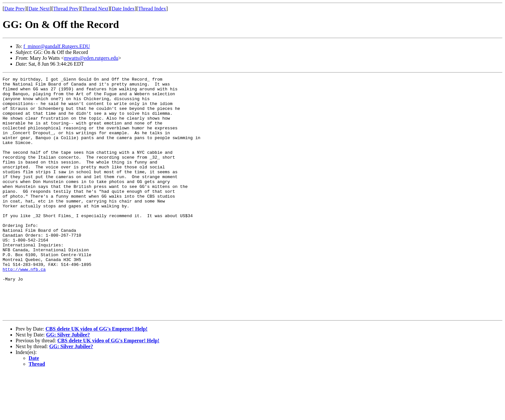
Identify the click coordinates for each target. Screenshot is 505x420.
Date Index (123, 9)
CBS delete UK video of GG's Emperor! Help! (97, 377)
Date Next (39, 9)
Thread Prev (66, 9)
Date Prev (15, 9)
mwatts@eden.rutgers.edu (91, 58)
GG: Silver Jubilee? (68, 382)
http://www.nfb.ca (24, 308)
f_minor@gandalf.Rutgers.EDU (57, 46)
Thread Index (152, 9)
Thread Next (95, 9)
